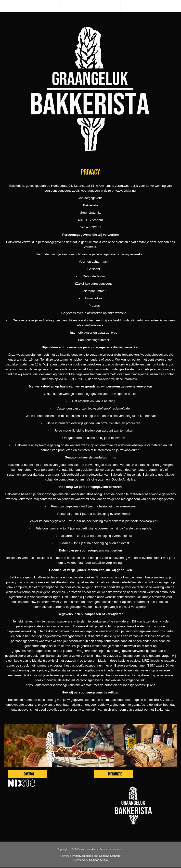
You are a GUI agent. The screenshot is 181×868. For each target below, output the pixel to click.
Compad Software (110, 856)
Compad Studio (98, 860)
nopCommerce (84, 856)
